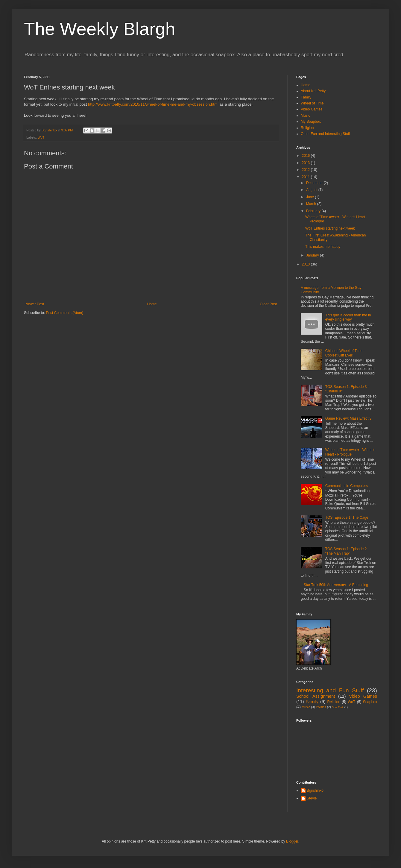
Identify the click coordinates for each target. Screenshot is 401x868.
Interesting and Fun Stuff (330, 690)
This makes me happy (323, 247)
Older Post (268, 304)
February (314, 211)
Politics (321, 707)
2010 (306, 264)
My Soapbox (311, 122)
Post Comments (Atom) (64, 313)
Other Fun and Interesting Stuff (325, 134)
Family (306, 97)
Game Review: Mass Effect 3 (348, 418)
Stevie (312, 798)
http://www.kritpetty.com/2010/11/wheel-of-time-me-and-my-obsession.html (153, 104)
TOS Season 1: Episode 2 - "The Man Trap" (347, 551)
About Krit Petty (313, 91)
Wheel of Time (312, 103)
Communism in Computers (347, 486)
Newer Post (35, 304)
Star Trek (338, 707)
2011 (306, 177)
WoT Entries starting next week (330, 228)
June (310, 197)
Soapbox (370, 702)
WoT (41, 137)
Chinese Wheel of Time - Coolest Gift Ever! (345, 353)
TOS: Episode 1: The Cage (347, 518)
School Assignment (316, 696)
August (312, 190)
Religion (307, 128)
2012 (306, 170)
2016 (306, 156)
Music (305, 116)
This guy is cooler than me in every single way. (348, 317)
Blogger (292, 841)
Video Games (312, 109)
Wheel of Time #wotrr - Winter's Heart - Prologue (350, 452)
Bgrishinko (315, 790)
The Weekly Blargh (100, 29)
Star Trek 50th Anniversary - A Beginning (336, 585)
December (315, 183)
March (312, 204)
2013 (306, 163)
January (313, 255)
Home (152, 304)
